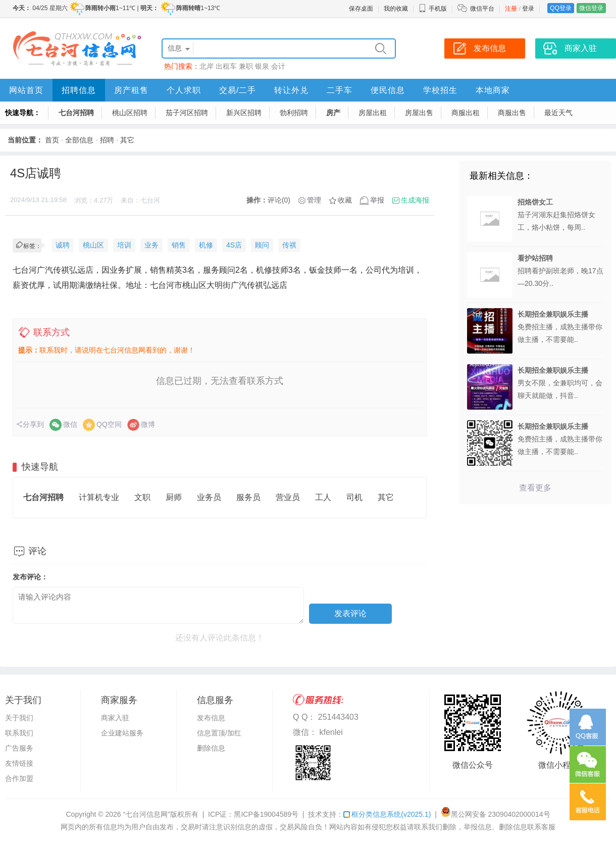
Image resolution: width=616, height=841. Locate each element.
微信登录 (591, 8)
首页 (52, 140)
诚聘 (63, 245)
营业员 (288, 497)
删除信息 (211, 748)
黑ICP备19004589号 (266, 814)
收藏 (345, 200)
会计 (278, 66)
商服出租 (466, 113)
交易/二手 (238, 90)
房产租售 (131, 90)
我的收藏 (396, 9)
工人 (323, 497)
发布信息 (211, 718)
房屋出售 (419, 113)
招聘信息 (79, 90)
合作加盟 (19, 778)
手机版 (433, 9)
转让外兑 (291, 90)
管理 (314, 200)
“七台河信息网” (147, 814)
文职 (142, 497)
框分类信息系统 (387, 814)
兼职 (246, 66)
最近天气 (558, 113)
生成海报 (415, 200)
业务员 (209, 497)
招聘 (107, 140)
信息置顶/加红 (219, 733)
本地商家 (493, 90)
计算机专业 (99, 497)
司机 (354, 497)
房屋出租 (373, 113)
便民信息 (388, 90)
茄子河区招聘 (187, 113)
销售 (179, 245)
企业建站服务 (122, 733)
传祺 (289, 245)
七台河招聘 (76, 113)
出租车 (226, 66)
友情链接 (19, 763)
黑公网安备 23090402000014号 (496, 814)
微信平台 (482, 9)
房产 (333, 113)
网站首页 (26, 90)
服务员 (248, 497)
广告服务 (19, 748)
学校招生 (440, 90)
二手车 (340, 90)
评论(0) (279, 200)
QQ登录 (561, 8)
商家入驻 (115, 718)
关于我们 (19, 718)
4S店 (234, 245)
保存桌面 (361, 9)
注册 (511, 9)
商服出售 (512, 113)
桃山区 (93, 245)
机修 (206, 245)
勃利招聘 (294, 113)
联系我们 (19, 733)
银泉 (262, 66)
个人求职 (184, 90)
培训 (124, 245)
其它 (127, 140)
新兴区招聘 (244, 113)
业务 (151, 245)
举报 (377, 200)
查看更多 (535, 488)
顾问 (262, 245)
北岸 (207, 66)
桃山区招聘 (130, 113)
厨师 (174, 497)
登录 (528, 9)
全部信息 (79, 140)
